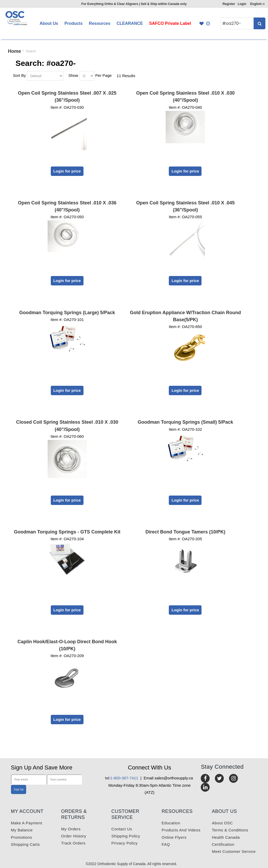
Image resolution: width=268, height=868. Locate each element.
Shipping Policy (126, 836)
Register (229, 4)
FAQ (166, 844)
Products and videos (181, 830)
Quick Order (208, 24)
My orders (71, 829)
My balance (22, 830)
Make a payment (27, 823)
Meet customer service (234, 851)
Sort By (19, 75)
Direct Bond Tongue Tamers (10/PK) (185, 532)
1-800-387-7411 (122, 778)
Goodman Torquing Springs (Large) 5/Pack (67, 313)
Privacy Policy (125, 843)
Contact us (122, 829)
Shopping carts (25, 844)
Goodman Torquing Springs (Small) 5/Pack (185, 422)
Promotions (22, 837)
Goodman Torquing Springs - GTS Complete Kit (67, 532)
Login (242, 4)
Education (171, 823)
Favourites (202, 24)
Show (73, 75)
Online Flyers (174, 837)
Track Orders (73, 843)
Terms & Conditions (230, 830)
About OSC (222, 823)
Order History (74, 836)
